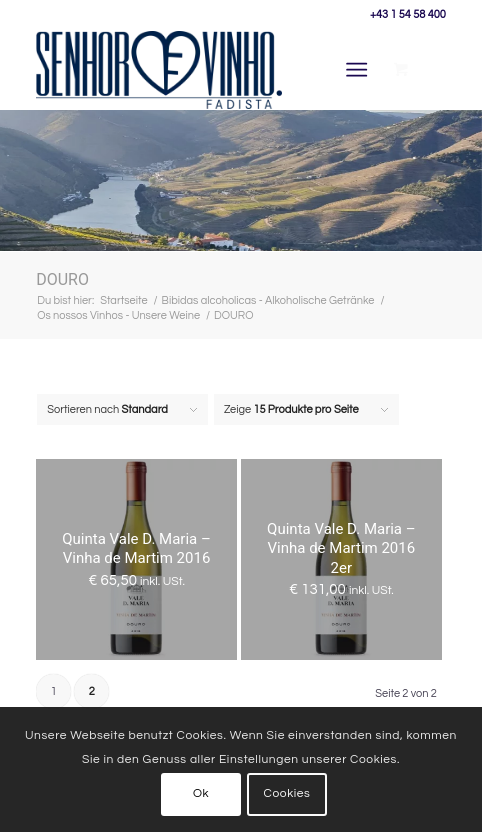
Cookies (287, 793)
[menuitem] (360, 70)
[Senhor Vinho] (159, 70)
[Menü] (356, 70)
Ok (201, 793)
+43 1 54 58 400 (408, 14)
